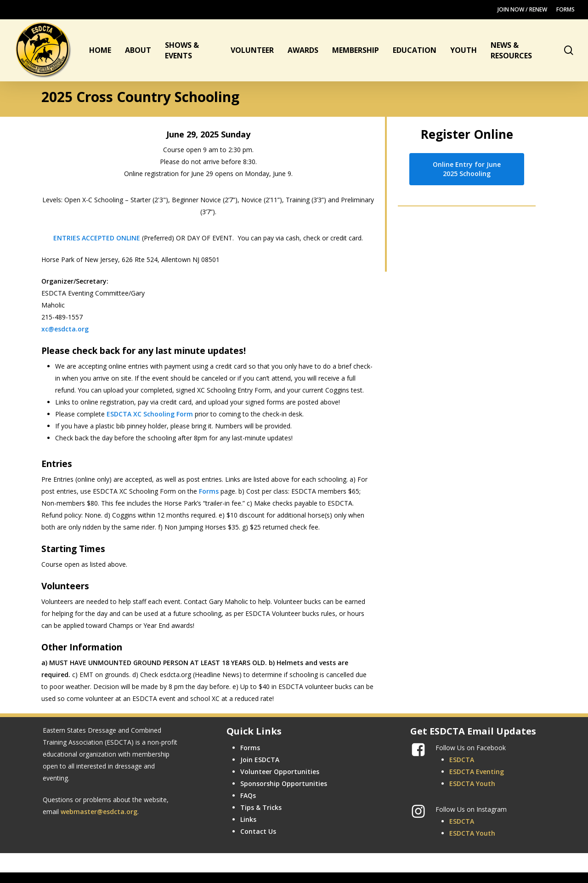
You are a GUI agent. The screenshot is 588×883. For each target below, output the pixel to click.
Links (248, 819)
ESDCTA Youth (472, 783)
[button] (467, 169)
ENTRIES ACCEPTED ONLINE (97, 238)
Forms (209, 491)
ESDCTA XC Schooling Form (150, 414)
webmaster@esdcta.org (99, 812)
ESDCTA (462, 760)
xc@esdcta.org (65, 329)
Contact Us (258, 831)
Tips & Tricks (261, 807)
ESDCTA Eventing (477, 772)
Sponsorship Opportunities (284, 783)
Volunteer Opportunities (280, 772)
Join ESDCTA (260, 760)
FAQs (248, 795)
